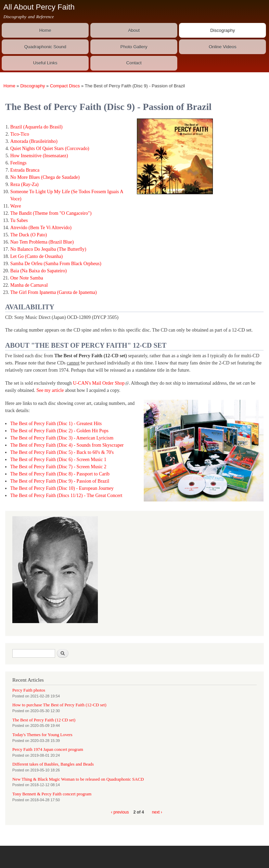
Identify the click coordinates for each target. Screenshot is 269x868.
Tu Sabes (19, 220)
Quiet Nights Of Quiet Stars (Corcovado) (50, 148)
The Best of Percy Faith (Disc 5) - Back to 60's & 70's (62, 452)
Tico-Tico (20, 134)
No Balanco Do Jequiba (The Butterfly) (48, 249)
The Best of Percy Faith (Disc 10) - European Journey (62, 488)
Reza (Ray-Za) (24, 184)
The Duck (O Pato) (29, 235)
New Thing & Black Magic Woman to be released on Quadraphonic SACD (78, 779)
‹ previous (120, 812)
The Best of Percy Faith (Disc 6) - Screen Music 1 (58, 460)
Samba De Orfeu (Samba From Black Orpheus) (56, 264)
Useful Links (45, 63)
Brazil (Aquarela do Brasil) (36, 127)
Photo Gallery (134, 47)
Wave (16, 206)
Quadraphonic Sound (45, 47)
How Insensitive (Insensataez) (39, 156)
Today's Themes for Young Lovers (42, 735)
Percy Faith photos (29, 690)
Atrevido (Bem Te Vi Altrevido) (41, 228)
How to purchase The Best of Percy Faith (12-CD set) (59, 705)
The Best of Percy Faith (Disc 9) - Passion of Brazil (60, 481)
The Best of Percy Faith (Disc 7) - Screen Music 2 (58, 467)
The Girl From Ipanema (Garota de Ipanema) (54, 292)
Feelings (18, 163)
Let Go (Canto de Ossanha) (36, 256)
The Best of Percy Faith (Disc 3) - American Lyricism (62, 438)
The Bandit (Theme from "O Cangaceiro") (51, 213)
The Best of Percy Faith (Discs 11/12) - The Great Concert (66, 495)
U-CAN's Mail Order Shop (101, 383)
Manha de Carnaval (29, 285)
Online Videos (223, 47)
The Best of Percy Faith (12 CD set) (44, 720)
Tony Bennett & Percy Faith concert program (52, 794)
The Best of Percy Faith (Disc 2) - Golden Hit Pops (59, 431)
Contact (134, 63)
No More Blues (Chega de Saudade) (45, 177)
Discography (222, 30)
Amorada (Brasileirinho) (34, 141)
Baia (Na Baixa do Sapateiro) (39, 271)
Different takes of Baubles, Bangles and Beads (53, 764)
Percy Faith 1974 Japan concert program (48, 749)
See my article (50, 390)
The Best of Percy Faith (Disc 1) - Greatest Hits (56, 424)
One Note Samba (27, 278)
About (134, 30)
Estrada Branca (25, 170)
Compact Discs (65, 86)
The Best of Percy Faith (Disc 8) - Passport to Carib (60, 474)
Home (45, 30)
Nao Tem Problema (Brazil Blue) (42, 242)
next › (157, 812)
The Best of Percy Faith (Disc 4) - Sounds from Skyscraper (67, 445)
